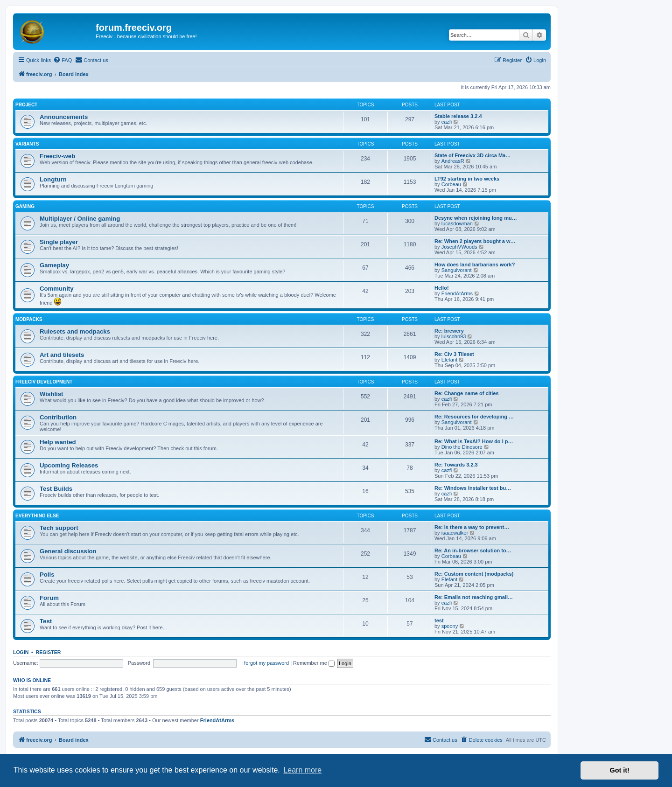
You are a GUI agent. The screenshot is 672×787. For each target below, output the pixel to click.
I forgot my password (265, 663)
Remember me (314, 663)
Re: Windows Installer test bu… (473, 488)
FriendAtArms (457, 293)
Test (46, 621)
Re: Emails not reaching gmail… (474, 597)
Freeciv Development (44, 382)
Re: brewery (449, 331)
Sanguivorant (457, 270)
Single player (59, 242)
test (439, 620)
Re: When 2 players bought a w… (475, 241)
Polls (47, 575)
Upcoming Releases (69, 465)
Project (26, 105)
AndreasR (453, 161)
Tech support (59, 528)
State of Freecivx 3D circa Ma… (472, 155)
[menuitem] (63, 60)
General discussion (68, 551)
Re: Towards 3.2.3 (456, 465)
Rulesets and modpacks (75, 331)
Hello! (442, 288)
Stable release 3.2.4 (458, 116)
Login (21, 652)
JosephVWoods (459, 247)
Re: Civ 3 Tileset (454, 354)
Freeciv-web (57, 156)
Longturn (53, 179)
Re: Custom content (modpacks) (474, 574)
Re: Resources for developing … (474, 417)
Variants (27, 144)
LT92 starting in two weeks (467, 179)
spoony (450, 626)
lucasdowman (457, 223)
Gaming (25, 206)
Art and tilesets (62, 355)
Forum (49, 598)
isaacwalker (455, 533)
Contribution (58, 417)
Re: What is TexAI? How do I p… (474, 441)
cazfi (447, 122)
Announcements (64, 117)
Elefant (449, 360)
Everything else (37, 516)
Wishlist (51, 394)
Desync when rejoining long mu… (476, 218)
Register (49, 652)
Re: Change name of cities (467, 393)
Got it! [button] (620, 770)
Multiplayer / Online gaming (80, 219)
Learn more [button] (302, 770)
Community (57, 289)
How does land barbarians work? (475, 265)
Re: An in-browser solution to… (473, 550)
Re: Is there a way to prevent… (472, 527)
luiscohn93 (454, 336)
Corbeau (451, 184)
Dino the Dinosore (462, 447)
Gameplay (54, 265)
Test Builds (56, 489)
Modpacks (29, 319)
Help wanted (58, 442)
